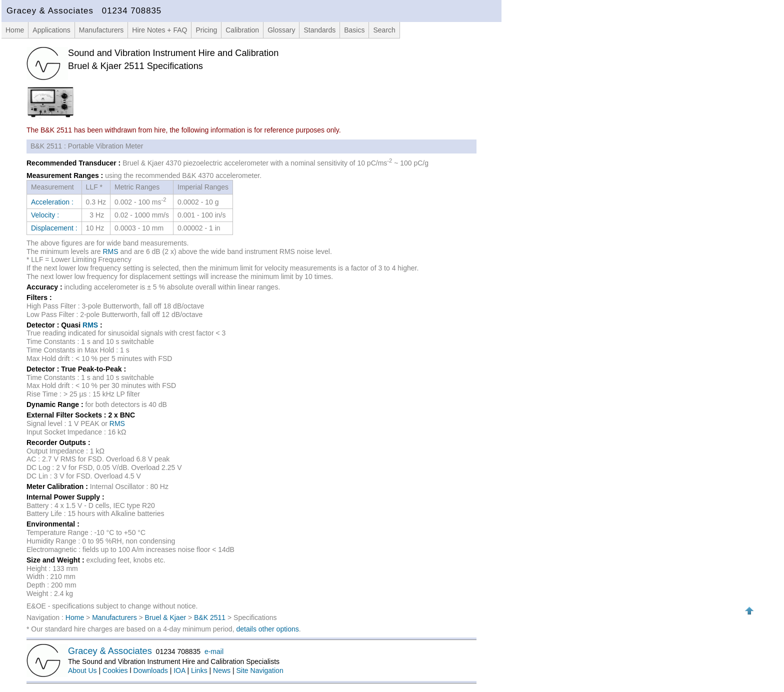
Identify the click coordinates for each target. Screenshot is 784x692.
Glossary (281, 30)
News (222, 670)
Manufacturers (101, 30)
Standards (319, 30)
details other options (267, 629)
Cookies (115, 670)
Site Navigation (260, 670)
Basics (354, 30)
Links (199, 670)
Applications (51, 30)
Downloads (151, 670)
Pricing (206, 30)
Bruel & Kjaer (165, 617)
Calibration (242, 30)
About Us (82, 670)
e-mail (214, 651)
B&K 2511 (210, 617)
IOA (179, 670)
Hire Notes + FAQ (159, 30)
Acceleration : (52, 202)
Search (384, 30)
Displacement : (54, 228)
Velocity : (45, 215)
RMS (111, 251)
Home (15, 30)
